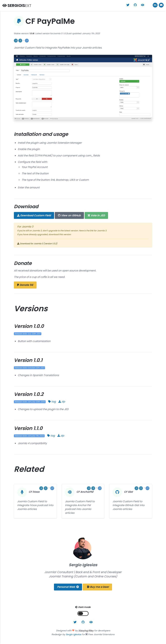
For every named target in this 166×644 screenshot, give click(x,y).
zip (62, 402)
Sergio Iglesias (74, 634)
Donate (25, 285)
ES (155, 5)
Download (34, 215)
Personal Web (68, 587)
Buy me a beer (98, 587)
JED (96, 215)
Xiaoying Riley (86, 631)
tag (52, 402)
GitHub (69, 215)
